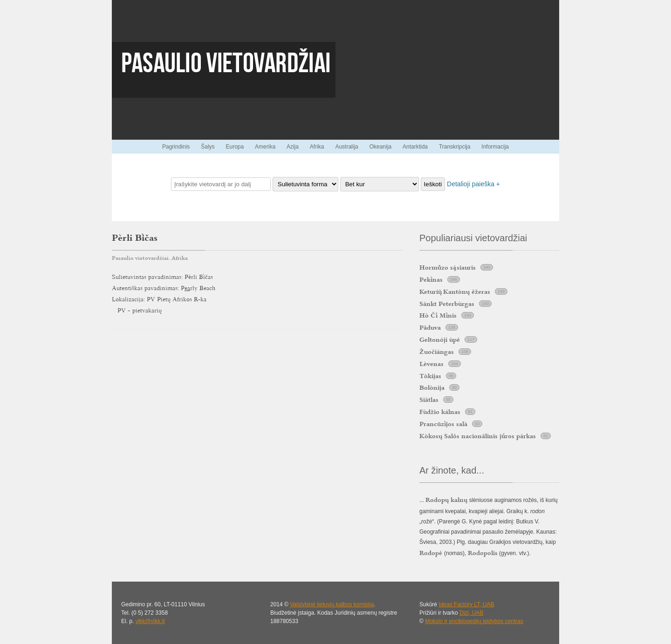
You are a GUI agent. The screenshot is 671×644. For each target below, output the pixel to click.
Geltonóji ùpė (440, 339)
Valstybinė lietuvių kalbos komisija (332, 604)
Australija (346, 147)
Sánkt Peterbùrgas (447, 304)
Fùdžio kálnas (440, 412)
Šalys (208, 147)
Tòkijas (430, 376)
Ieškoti (433, 184)
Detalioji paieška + (473, 184)
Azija (293, 147)
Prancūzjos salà (443, 424)
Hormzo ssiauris (448, 267)
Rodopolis (483, 553)
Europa (235, 147)
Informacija (495, 147)
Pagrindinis (176, 147)
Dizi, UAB (471, 613)
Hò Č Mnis (438, 315)
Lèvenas (431, 364)
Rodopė (432, 553)
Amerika (265, 147)
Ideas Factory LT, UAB (466, 604)
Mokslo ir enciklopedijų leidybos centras (474, 621)
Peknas (431, 279)
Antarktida (415, 147)
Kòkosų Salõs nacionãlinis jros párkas (478, 436)
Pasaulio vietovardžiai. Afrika (150, 258)
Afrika (317, 147)
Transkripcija (455, 147)
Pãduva (430, 327)
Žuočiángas (437, 352)
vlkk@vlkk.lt (150, 621)
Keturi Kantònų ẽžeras (455, 291)
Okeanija (380, 147)
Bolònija (432, 387)
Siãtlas (429, 400)
